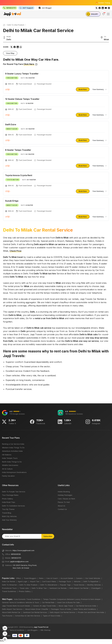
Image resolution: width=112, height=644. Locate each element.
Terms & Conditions (17, 630)
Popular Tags (65, 585)
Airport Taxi (35, 581)
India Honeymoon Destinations (14, 472)
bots (56, 321)
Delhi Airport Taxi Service (12, 609)
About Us (61, 506)
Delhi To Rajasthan (91, 581)
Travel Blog (7, 513)
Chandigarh (96, 588)
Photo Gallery (7, 499)
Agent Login (23, 581)
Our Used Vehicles (93, 578)
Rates (41, 578)
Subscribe (48, 536)
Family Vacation (8, 476)
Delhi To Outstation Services (13, 506)
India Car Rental (9, 581)
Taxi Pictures (7, 616)
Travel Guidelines (9, 591)
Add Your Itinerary (9, 520)
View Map (10, 53)
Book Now (83, 89)
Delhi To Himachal (9, 585)
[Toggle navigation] (108, 14)
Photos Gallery (25, 591)
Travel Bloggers (30, 578)
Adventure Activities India (12, 451)
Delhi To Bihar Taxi (39, 588)
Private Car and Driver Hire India (91, 612)
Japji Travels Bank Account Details (16, 606)
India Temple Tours (10, 458)
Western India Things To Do (13, 448)
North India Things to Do (12, 462)
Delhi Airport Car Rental (79, 588)
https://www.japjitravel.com (23, 550)
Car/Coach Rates (49, 581)
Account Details (67, 578)
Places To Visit (64, 502)
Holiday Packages (65, 495)
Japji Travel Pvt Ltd (41, 627)
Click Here (30, 64)
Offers (19, 578)
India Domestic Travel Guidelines (27, 599)
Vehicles (77, 581)
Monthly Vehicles (94, 585)
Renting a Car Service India (13, 444)
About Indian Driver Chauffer (37, 609)
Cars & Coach (52, 578)
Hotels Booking (64, 492)
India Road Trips (9, 502)
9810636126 (16, 554)
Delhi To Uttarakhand (49, 585)
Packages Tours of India (61, 609)
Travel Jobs (24, 588)
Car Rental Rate (48, 602)
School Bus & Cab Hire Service (28, 616)
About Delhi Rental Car (11, 612)
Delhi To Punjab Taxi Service (14, 492)
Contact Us (62, 509)
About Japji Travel (66, 606)
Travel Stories (79, 585)
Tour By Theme (8, 509)
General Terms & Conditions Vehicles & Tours (21, 602)
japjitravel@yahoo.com (19, 561)
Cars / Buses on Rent (66, 499)
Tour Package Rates (10, 495)
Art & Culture (7, 469)
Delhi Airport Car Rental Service (62, 612)
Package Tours (65, 581)
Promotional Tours (9, 588)
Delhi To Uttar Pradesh (16, 25)
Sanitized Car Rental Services (35, 612)
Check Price (15, 251)
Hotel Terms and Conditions (85, 609)
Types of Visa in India (52, 616)
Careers (79, 578)
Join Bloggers (32, 630)
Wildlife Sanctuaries (10, 465)
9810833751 (16, 558)
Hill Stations (7, 455)
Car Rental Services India (86, 606)
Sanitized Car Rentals (58, 588)
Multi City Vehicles (9, 516)
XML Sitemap (45, 630)
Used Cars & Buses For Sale (68, 602)
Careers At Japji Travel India (44, 606)
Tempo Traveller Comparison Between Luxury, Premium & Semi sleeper (72, 599)
